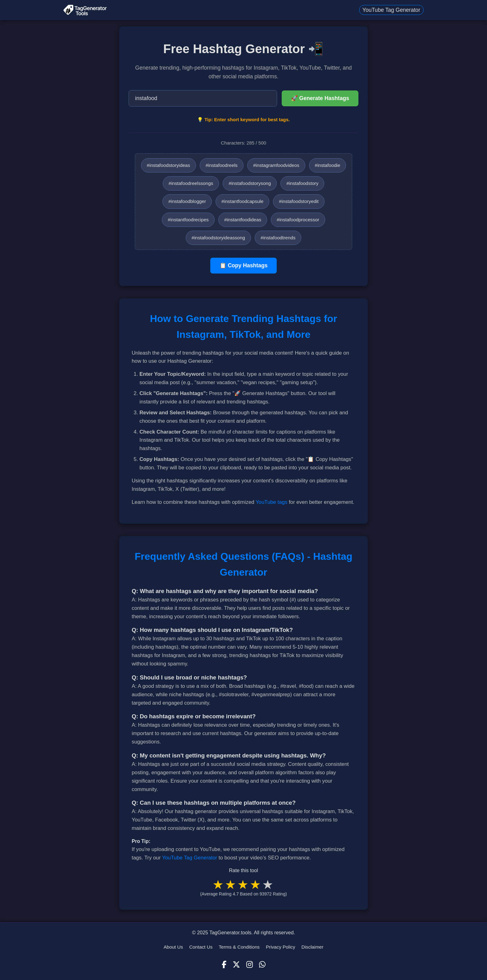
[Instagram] (250, 965)
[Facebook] (224, 965)
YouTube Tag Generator (391, 10)
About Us (173, 947)
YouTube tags (271, 502)
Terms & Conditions (239, 947)
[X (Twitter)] (236, 965)
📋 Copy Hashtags (244, 265)
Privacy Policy (281, 947)
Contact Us (201, 947)
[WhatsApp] (262, 965)
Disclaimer (312, 947)
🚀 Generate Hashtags (320, 98)
